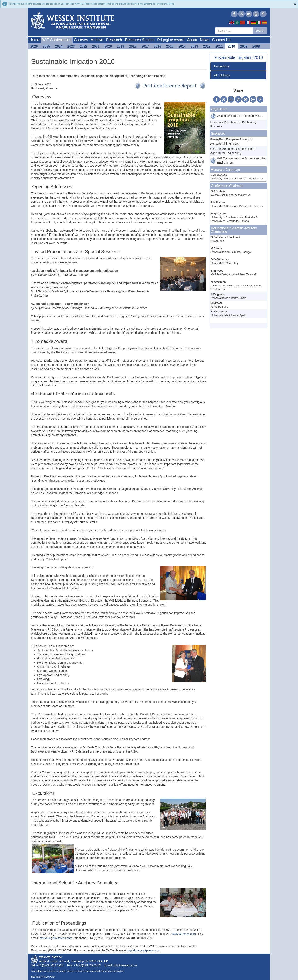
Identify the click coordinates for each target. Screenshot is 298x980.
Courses (81, 40)
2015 (170, 46)
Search (260, 31)
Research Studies (140, 40)
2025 (47, 46)
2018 (133, 46)
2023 (71, 46)
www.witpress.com (184, 934)
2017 (145, 46)
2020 (108, 46)
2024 (59, 46)
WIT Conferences (57, 40)
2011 (219, 46)
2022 (83, 46)
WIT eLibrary (222, 75)
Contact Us (221, 40)
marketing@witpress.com (56, 938)
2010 (232, 46)
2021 (96, 46)
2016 (157, 46)
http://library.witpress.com (143, 950)
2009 (244, 46)
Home (34, 40)
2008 (256, 46)
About (192, 40)
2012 (207, 46)
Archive (97, 40)
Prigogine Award (171, 40)
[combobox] (234, 31)
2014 (182, 46)
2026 (34, 46)
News (205, 40)
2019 (120, 46)
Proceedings (222, 66)
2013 (195, 46)
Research (114, 40)
